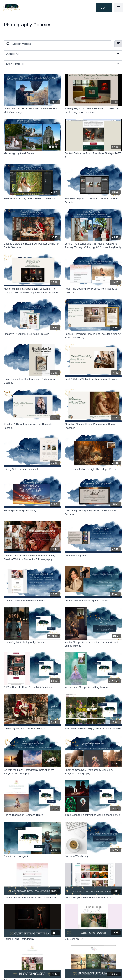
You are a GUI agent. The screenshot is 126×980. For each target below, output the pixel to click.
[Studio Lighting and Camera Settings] (33, 728)
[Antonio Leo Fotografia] (33, 856)
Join (104, 8)
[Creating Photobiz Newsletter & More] (33, 601)
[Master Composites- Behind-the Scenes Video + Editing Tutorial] (93, 644)
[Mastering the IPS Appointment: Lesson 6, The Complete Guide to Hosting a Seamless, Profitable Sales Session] (33, 291)
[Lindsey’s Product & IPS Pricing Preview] (33, 334)
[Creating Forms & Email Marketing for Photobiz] (33, 898)
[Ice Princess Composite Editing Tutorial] (93, 687)
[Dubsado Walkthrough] (93, 856)
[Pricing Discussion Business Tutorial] (33, 815)
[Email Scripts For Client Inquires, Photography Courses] (33, 381)
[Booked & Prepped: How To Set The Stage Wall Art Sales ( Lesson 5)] (93, 336)
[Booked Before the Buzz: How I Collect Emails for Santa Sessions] (33, 246)
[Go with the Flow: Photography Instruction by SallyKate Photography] (33, 772)
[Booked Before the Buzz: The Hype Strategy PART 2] (93, 155)
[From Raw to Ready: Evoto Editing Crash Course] (33, 199)
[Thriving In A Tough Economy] (33, 511)
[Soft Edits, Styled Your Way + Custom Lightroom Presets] (93, 200)
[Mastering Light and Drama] (33, 153)
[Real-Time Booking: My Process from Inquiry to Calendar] (93, 291)
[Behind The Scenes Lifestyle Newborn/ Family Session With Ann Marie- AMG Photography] (33, 558)
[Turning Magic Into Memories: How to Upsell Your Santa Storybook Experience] (93, 110)
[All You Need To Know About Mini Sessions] (33, 687)
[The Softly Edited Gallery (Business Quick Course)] (93, 728)
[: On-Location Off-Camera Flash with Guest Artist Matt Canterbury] (33, 110)
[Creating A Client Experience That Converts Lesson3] (33, 426)
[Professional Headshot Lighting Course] (93, 601)
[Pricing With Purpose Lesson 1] (33, 469)
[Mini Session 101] (93, 939)
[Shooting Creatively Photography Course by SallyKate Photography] (93, 772)
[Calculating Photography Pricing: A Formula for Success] (93, 512)
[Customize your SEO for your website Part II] (93, 898)
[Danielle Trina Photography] (33, 939)
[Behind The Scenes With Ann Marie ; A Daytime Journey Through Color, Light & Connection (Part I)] (93, 246)
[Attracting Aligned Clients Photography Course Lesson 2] (93, 426)
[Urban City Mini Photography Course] (33, 642)
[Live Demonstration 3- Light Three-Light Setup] (93, 469)
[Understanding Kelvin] (93, 556)
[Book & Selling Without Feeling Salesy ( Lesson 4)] (93, 379)
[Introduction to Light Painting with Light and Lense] (93, 815)
